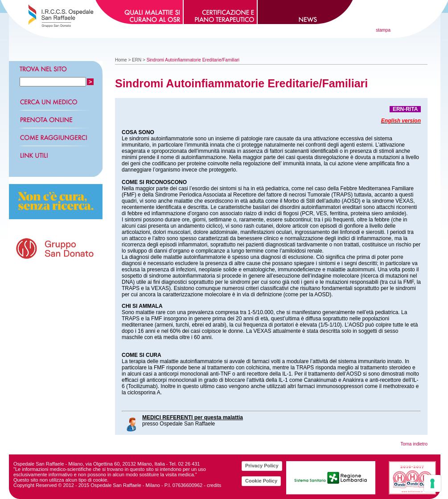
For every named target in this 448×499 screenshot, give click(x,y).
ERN (137, 60)
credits (214, 485)
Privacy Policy (262, 466)
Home (121, 60)
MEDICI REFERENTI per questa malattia (193, 417)
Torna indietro (414, 444)
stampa (383, 30)
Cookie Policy (261, 481)
